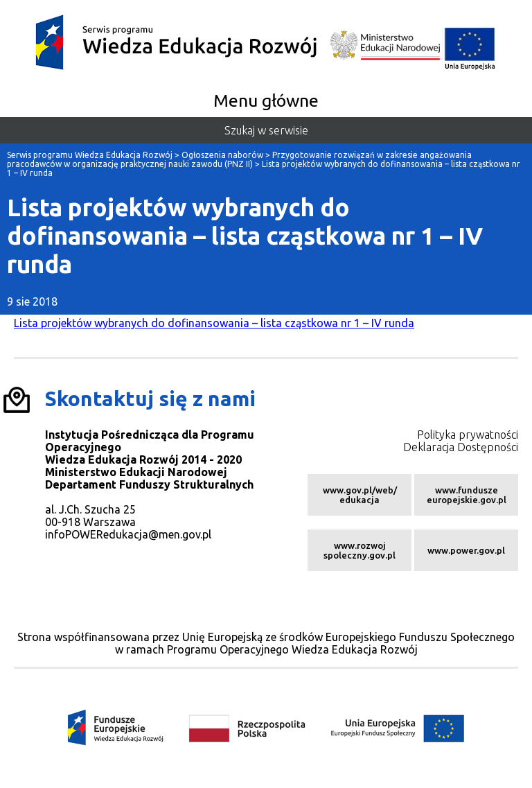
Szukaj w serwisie (266, 130)
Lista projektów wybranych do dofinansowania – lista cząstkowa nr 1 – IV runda (214, 323)
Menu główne (266, 100)
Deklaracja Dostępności (461, 447)
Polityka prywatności (468, 435)
